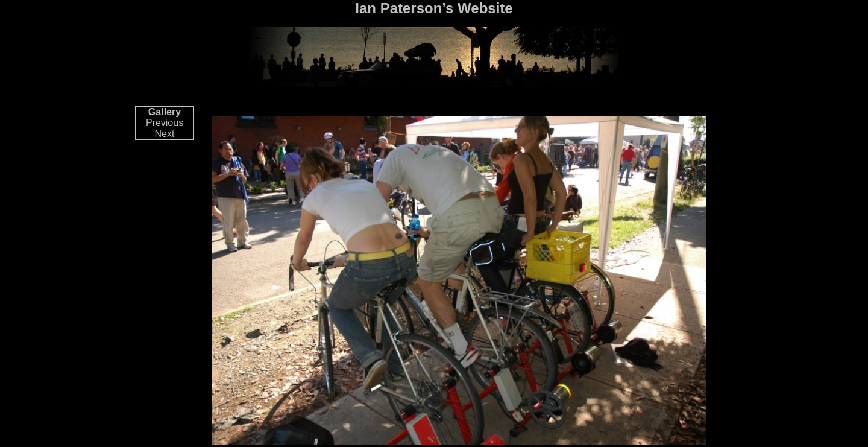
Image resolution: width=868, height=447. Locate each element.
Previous (165, 123)
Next (165, 134)
